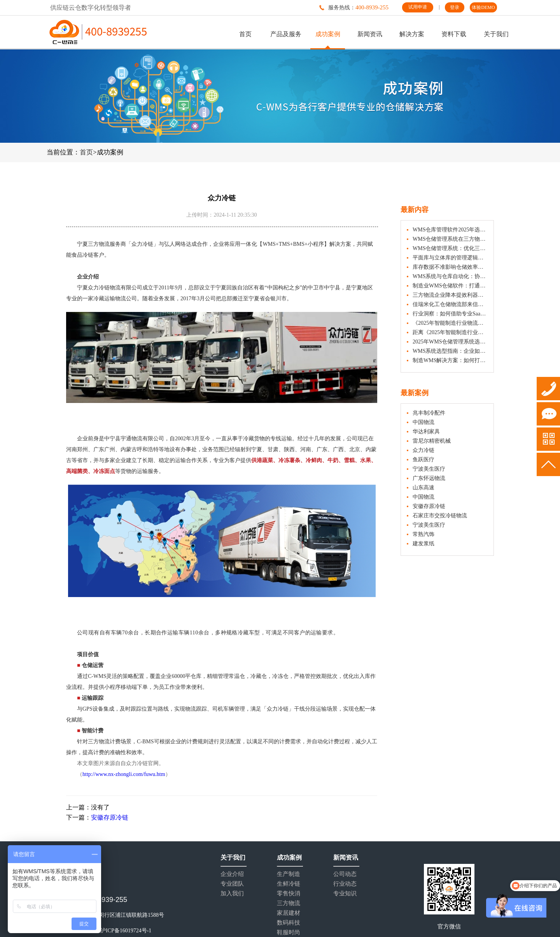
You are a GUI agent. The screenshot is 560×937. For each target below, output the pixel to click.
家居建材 (289, 913)
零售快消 (289, 894)
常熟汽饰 (423, 534)
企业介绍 (232, 874)
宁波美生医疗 (429, 469)
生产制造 (289, 874)
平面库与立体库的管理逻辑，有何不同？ (450, 258)
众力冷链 (423, 450)
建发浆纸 (423, 544)
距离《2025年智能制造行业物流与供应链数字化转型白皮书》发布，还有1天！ (450, 332)
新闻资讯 (370, 34)
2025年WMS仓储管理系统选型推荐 (450, 342)
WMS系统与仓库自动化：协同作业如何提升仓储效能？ (450, 276)
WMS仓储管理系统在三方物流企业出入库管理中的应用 (450, 239)
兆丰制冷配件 (429, 413)
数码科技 (289, 923)
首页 (245, 34)
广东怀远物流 (429, 478)
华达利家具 (426, 432)
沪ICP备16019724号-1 (126, 931)
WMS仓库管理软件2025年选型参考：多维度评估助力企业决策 (450, 230)
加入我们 (232, 894)
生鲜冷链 (289, 884)
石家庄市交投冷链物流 (440, 516)
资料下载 (454, 34)
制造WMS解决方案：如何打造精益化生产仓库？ (450, 360)
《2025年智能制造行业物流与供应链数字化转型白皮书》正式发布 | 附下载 (450, 323)
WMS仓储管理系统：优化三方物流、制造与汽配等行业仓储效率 (450, 248)
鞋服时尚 (289, 933)
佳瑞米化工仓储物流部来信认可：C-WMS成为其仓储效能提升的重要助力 (450, 304)
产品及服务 (286, 34)
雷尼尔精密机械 (432, 441)
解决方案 (412, 34)
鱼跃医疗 (423, 460)
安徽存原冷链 (110, 817)
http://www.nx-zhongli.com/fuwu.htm (124, 774)
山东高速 (423, 488)
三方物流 (289, 903)
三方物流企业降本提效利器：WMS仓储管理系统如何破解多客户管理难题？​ (450, 295)
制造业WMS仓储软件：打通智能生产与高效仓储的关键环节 (450, 286)
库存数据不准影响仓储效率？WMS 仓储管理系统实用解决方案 (450, 267)
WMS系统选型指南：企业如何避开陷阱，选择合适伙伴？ (450, 351)
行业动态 (345, 884)
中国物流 (423, 422)
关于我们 (496, 34)
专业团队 (232, 884)
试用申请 (418, 7)
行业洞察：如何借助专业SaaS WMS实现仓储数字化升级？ (450, 314)
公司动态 (345, 874)
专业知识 (345, 894)
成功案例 (328, 34)
